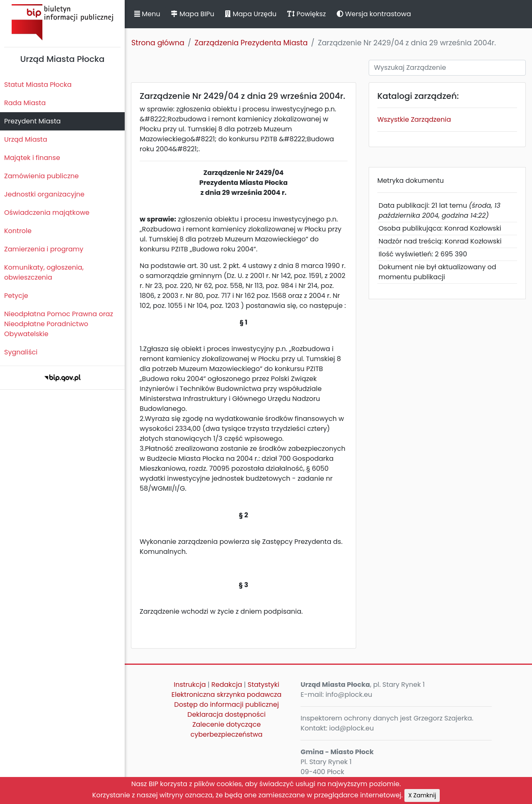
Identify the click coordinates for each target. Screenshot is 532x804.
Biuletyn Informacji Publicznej (62, 22)
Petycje (16, 296)
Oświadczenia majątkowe (47, 213)
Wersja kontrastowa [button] (374, 14)
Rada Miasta (25, 103)
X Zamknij (422, 795)
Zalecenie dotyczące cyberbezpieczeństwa (226, 729)
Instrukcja (190, 685)
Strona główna (158, 43)
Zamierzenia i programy (44, 249)
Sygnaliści (21, 352)
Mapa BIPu (192, 14)
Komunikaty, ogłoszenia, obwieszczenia (44, 272)
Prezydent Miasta (32, 121)
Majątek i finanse (32, 158)
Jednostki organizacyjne (44, 194)
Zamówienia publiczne (41, 176)
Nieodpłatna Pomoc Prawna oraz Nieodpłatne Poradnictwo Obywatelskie (59, 324)
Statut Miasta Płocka (38, 85)
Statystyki (264, 685)
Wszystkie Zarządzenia (414, 119)
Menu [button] (147, 14)
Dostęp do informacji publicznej (227, 704)
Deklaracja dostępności (227, 714)
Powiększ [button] (307, 14)
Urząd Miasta (26, 139)
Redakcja (227, 685)
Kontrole (18, 231)
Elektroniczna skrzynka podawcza (227, 695)
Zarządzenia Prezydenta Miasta (251, 43)
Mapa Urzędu (251, 14)
